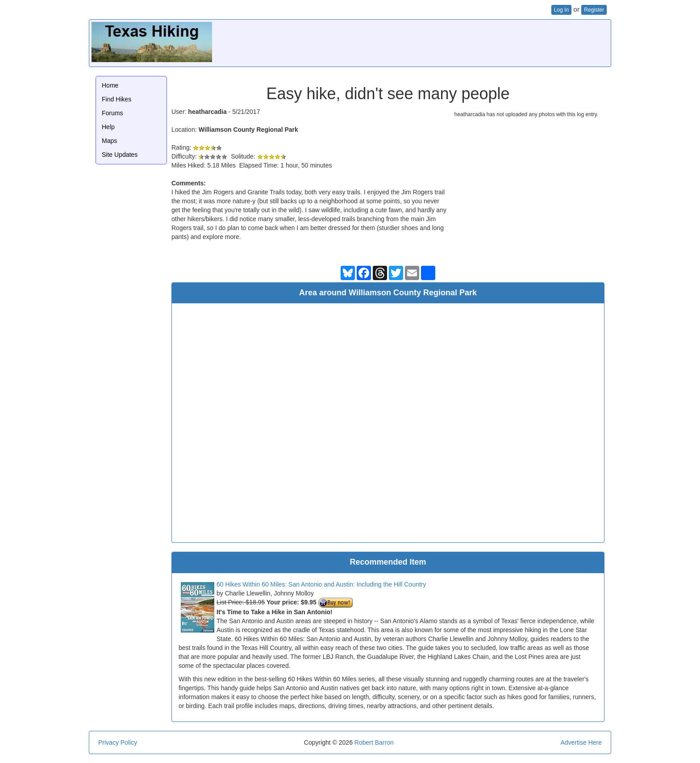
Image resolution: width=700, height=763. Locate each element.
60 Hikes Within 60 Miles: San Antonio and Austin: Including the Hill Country (321, 584)
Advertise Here (581, 742)
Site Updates (120, 155)
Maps (109, 141)
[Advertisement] (446, 42)
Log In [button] (561, 10)
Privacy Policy (118, 742)
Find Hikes (117, 99)
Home (110, 85)
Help (108, 127)
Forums (112, 113)
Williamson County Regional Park (248, 130)
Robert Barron (374, 742)
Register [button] (594, 10)
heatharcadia (207, 112)
